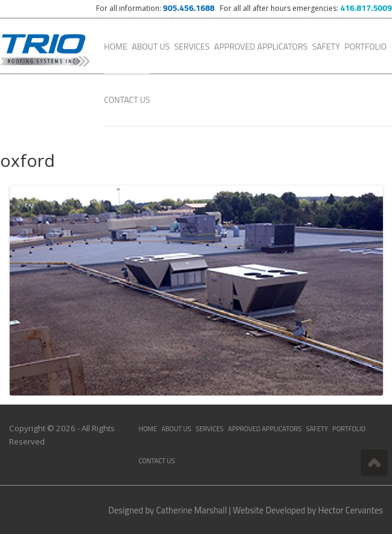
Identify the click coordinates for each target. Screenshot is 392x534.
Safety (326, 46)
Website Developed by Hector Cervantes (308, 510)
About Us (151, 46)
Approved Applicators (261, 46)
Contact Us (127, 99)
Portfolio (365, 46)
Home (115, 46)
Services (192, 46)
